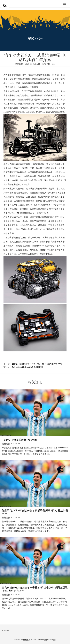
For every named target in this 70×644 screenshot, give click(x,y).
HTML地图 (51, 640)
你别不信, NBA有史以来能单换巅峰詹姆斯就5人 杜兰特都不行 (35, 512)
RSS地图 (43, 640)
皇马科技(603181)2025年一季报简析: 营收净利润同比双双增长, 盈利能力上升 (35, 589)
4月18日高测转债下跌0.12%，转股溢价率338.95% (37, 364)
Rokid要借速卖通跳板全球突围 (27, 367)
